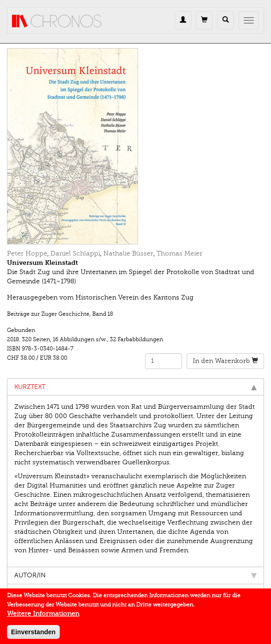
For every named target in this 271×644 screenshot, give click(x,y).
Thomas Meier (180, 253)
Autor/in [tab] (135, 575)
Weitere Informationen (43, 616)
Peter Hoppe (27, 253)
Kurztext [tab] (135, 387)
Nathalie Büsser (128, 253)
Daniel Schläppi (75, 253)
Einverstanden (33, 634)
